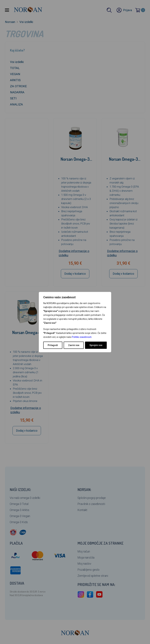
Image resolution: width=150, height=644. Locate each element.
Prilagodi (53, 345)
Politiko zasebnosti (82, 337)
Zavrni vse (74, 345)
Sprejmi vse (96, 345)
